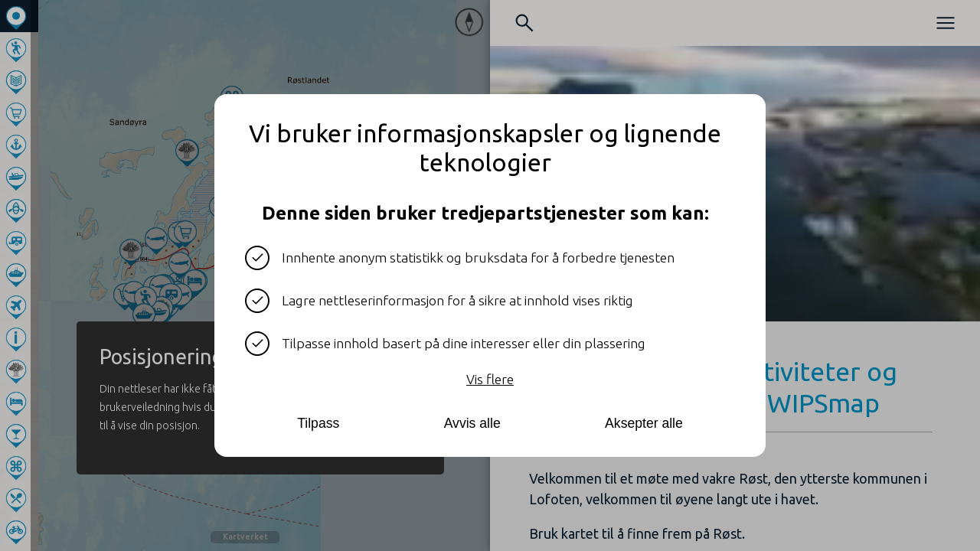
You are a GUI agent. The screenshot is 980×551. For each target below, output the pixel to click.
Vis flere (490, 379)
